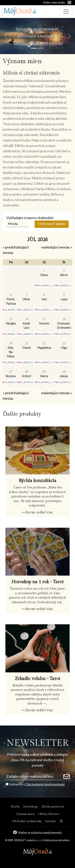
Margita (11, 321)
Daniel (27, 345)
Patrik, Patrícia (11, 299)
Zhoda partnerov (53, 807)
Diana (44, 273)
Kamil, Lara (26, 323)
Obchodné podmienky (27, 821)
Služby (15, 807)
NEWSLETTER (37, 743)
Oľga (64, 345)
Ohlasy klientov (49, 814)
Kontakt (51, 821)
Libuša (64, 374)
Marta (44, 374)
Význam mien (25, 814)
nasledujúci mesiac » (57, 247)
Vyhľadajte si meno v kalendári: (30, 218)
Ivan (44, 297)
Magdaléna (44, 345)
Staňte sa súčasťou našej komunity (40, 833)
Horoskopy (31, 807)
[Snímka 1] (34, 48)
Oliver (26, 297)
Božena (11, 374)
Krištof (27, 374)
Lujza (64, 297)
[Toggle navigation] (66, 12)
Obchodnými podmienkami (45, 784)
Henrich (44, 321)
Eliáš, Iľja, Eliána (11, 350)
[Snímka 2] (41, 48)
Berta (64, 273)
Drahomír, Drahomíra (64, 323)
